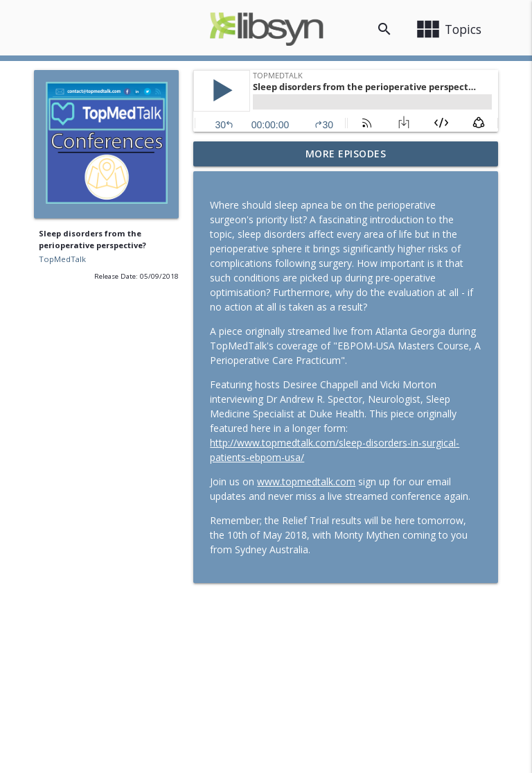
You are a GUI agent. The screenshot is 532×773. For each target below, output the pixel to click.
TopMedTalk (62, 259)
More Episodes (346, 154)
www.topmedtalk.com (306, 481)
